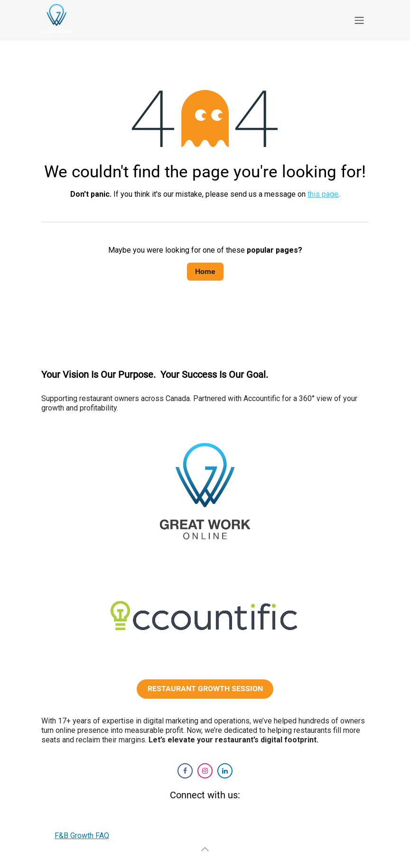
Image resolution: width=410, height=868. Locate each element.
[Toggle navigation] (359, 21)
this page (323, 194)
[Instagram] (205, 771)
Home (205, 271)
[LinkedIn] (225, 771)
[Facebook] (185, 771)
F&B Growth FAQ (82, 836)
